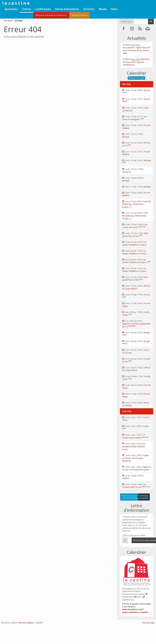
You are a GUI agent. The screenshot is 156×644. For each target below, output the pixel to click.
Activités (89, 9)
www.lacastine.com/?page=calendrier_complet (135, 611)
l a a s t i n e (16, 3)
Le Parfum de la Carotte (134, 436)
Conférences (43, 9)
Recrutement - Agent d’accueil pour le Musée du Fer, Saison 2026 (136, 50)
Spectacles (11, 9)
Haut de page (148, 623)
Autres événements (67, 9)
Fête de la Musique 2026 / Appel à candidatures (136, 62)
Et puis (147, 90)
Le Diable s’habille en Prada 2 (134, 243)
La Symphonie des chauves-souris (134, 446)
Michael (126, 137)
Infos (114, 9)
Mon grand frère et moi (135, 235)
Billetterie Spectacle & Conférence (51, 15)
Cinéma (26, 9)
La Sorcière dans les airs (134, 486)
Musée (103, 9)
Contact (39, 623)
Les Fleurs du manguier (135, 118)
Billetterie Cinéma (79, 15)
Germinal (126, 172)
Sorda (147, 295)
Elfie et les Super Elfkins (136, 287)
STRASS (126, 478)
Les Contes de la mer (135, 226)
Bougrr (147, 332)
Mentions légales (26, 623)
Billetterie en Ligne (136, 78)
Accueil (8, 20)
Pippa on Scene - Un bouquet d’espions (135, 458)
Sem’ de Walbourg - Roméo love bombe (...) (136, 204)
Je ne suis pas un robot (134, 535)
